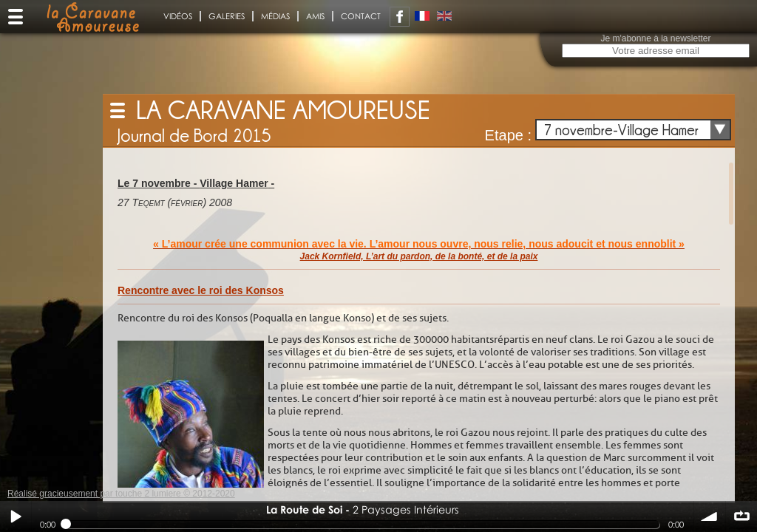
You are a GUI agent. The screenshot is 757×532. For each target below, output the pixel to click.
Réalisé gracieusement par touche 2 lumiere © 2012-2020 (121, 494)
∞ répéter (741, 516)
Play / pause (16, 516)
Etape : (508, 135)
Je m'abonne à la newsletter (655, 38)
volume (710, 516)
